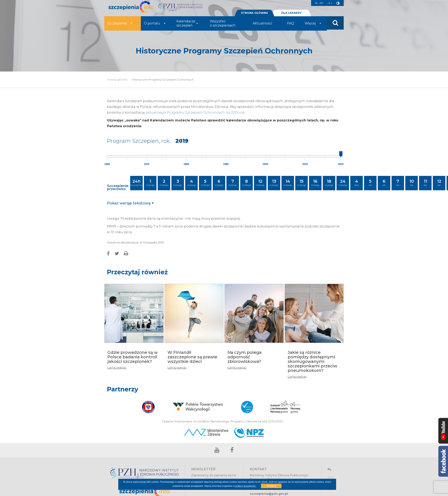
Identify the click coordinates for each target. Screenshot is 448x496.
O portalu (155, 25)
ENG (331, 478)
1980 (186, 164)
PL (312, 3)
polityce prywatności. (246, 486)
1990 (226, 164)
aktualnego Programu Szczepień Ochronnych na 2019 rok (195, 112)
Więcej (313, 25)
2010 (305, 164)
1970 (147, 164)
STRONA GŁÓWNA (254, 14)
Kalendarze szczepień (187, 25)
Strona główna (117, 80)
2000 (266, 164)
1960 (107, 164)
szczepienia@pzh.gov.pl (269, 494)
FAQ (291, 25)
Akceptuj (271, 486)
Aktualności (262, 25)
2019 (341, 164)
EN (319, 3)
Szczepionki (120, 25)
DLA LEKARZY (291, 14)
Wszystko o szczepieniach (223, 25)
